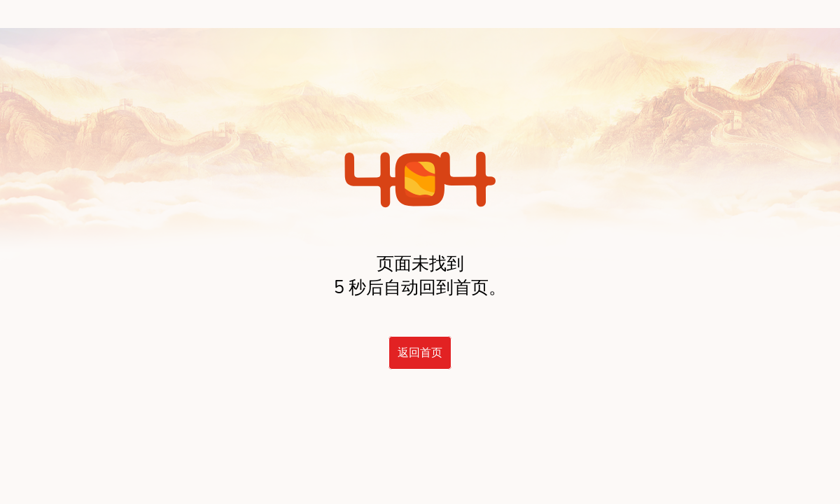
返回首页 (420, 353)
